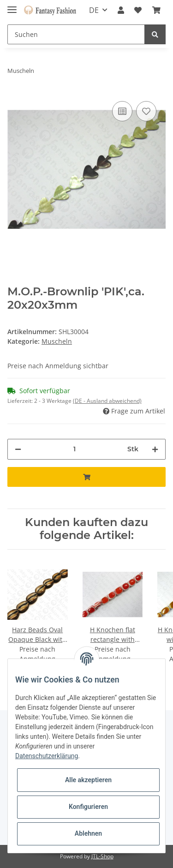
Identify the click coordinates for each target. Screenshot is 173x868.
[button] (121, 10)
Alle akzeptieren (88, 780)
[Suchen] (76, 34)
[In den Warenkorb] (86, 477)
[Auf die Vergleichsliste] (122, 111)
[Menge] (74, 449)
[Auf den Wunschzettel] (146, 111)
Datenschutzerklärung (47, 756)
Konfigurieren (88, 807)
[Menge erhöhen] (155, 449)
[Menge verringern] (18, 449)
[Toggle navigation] (12, 6)
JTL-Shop (102, 856)
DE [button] (94, 10)
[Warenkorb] (156, 10)
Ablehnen (88, 833)
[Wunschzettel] (138, 10)
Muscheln (57, 341)
